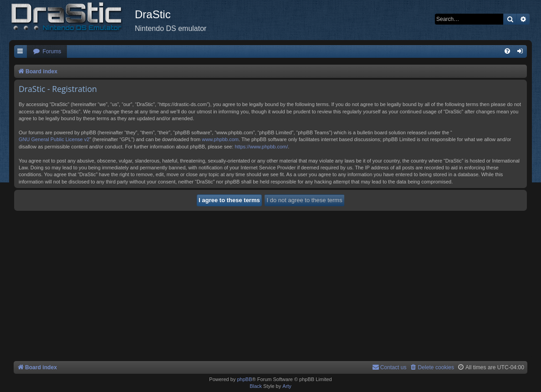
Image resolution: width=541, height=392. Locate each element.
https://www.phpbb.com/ (261, 147)
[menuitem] (47, 52)
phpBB (244, 379)
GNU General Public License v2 (54, 139)
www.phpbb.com (220, 139)
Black (256, 386)
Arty (287, 386)
